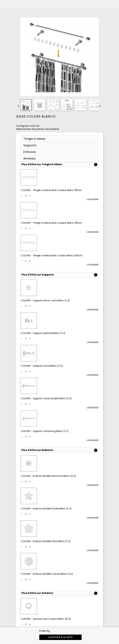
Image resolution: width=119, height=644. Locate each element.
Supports (30, 145)
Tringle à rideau (34, 139)
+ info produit (92, 199)
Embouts (30, 152)
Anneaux (29, 158)
